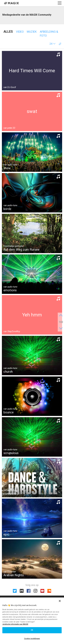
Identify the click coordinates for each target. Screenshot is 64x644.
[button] (53, 44)
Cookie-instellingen (32, 639)
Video (20, 32)
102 (61, 322)
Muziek (32, 32)
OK (32, 630)
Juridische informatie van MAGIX (15, 624)
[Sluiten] (60, 601)
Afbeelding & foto (49, 34)
